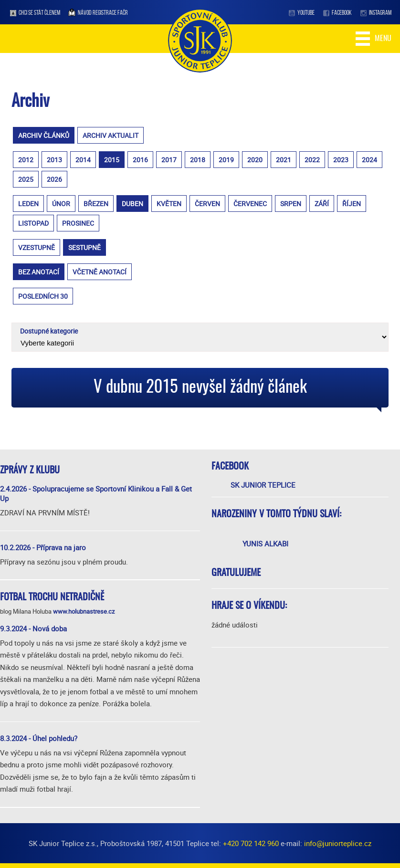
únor (61, 204)
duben (132, 204)
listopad (33, 223)
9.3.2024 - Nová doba (33, 628)
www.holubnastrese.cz (84, 611)
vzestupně (37, 247)
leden (28, 204)
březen (96, 204)
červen (207, 204)
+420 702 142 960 (251, 843)
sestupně (84, 247)
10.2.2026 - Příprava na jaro (43, 547)
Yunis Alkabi (265, 544)
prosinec (78, 223)
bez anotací (39, 272)
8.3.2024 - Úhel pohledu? (39, 738)
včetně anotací (100, 272)
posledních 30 (43, 296)
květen (169, 204)
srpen (291, 204)
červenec (250, 204)
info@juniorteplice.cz (338, 843)
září (322, 204)
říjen (352, 204)
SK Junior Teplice (263, 485)
